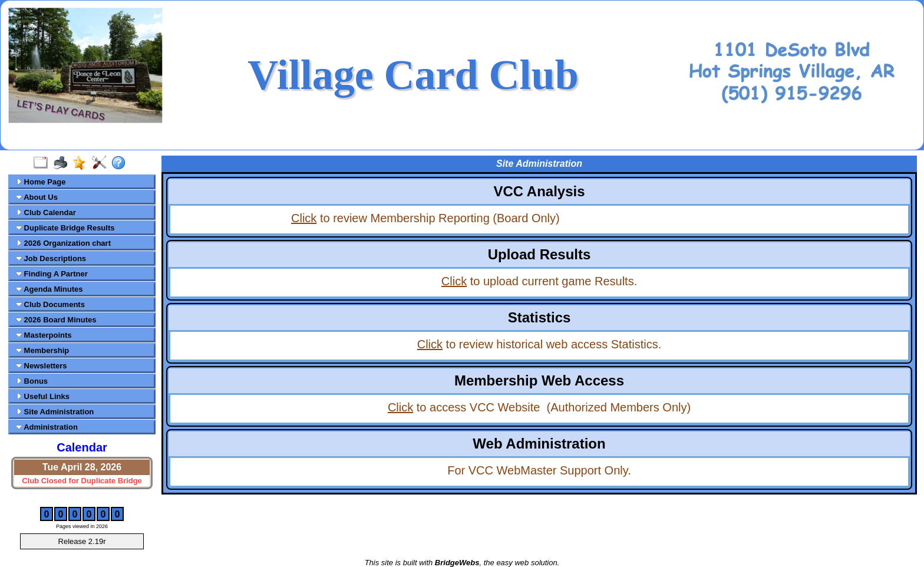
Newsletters (42, 366)
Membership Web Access (539, 380)
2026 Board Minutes (56, 320)
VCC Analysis (539, 191)
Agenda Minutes (49, 289)
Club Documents (50, 304)
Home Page (41, 182)
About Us (37, 197)
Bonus (32, 381)
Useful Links (43, 396)
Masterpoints (44, 335)
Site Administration (55, 412)
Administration (47, 427)
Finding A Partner (52, 274)
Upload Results (539, 254)
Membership (42, 350)
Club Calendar (46, 212)
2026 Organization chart (63, 243)
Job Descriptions (51, 258)
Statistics (539, 317)
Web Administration (539, 444)
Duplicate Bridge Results (65, 228)
